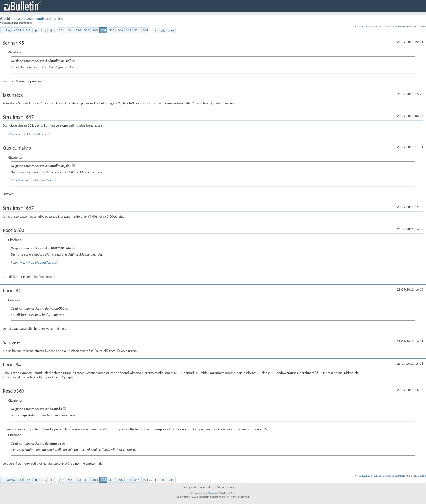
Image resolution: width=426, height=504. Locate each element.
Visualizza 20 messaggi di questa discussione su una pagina (391, 26)
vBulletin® (212, 493)
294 (78, 30)
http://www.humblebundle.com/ (26, 134)
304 (104, 30)
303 (95, 30)
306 (120, 30)
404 (145, 30)
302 (87, 30)
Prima (40, 31)
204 (62, 30)
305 (112, 30)
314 (129, 30)
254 (70, 30)
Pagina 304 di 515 (18, 30)
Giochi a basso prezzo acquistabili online (32, 19)
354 (137, 30)
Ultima (167, 31)
